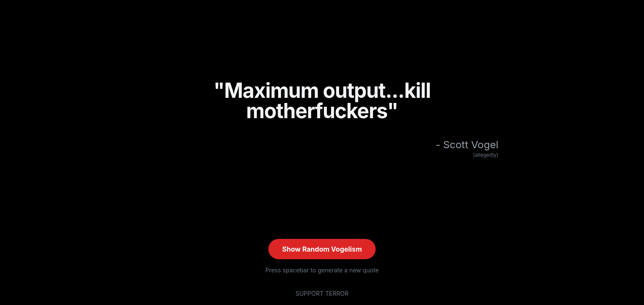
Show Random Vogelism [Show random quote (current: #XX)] (322, 249)
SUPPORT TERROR (322, 293)
